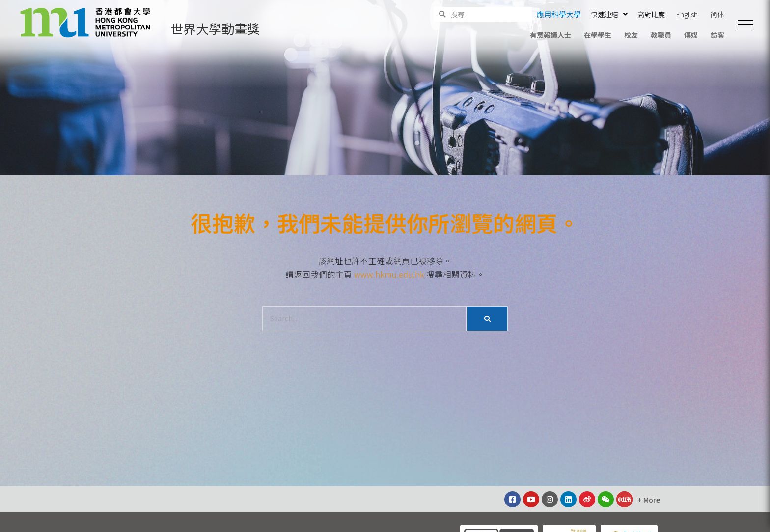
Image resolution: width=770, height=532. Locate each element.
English (687, 14)
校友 (631, 35)
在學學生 (598, 35)
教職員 (661, 35)
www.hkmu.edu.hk (389, 274)
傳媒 (691, 35)
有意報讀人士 (550, 35)
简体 (717, 14)
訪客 (717, 35)
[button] (745, 25)
